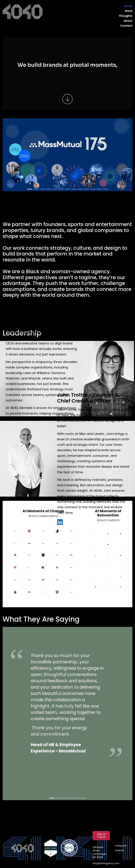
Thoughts (126, 16)
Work (129, 11)
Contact (127, 26)
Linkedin (119, 851)
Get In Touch (101, 836)
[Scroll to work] (67, 99)
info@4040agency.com (104, 864)
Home (128, 6)
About (128, 21)
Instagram (120, 846)
